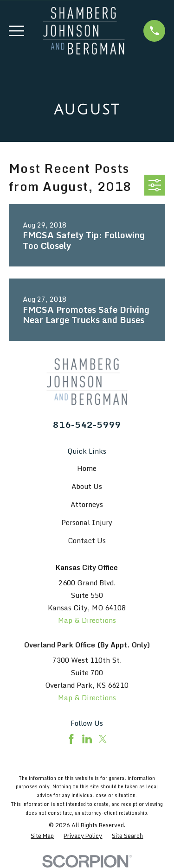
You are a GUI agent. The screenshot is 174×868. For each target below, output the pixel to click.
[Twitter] (103, 739)
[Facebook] (71, 739)
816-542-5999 (87, 424)
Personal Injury (87, 522)
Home (87, 468)
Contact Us (87, 540)
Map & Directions (87, 620)
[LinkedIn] (87, 739)
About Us (87, 486)
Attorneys (87, 504)
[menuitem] (42, 836)
